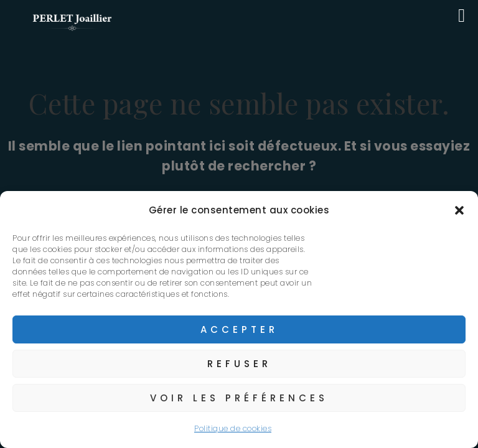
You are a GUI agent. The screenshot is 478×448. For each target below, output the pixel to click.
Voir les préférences (239, 398)
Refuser (239, 364)
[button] (459, 210)
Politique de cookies (233, 428)
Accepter (239, 329)
